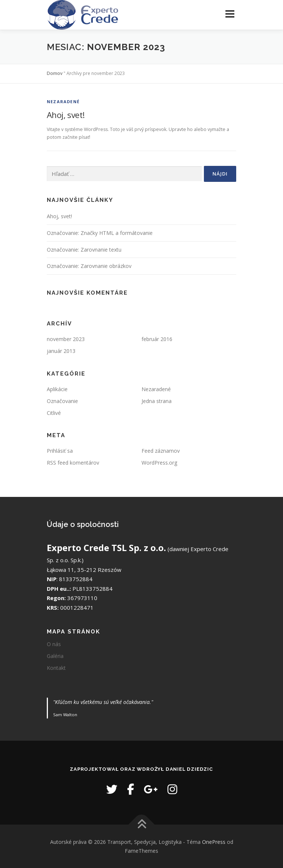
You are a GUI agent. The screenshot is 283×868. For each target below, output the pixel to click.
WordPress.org (159, 463)
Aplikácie (57, 389)
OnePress (214, 842)
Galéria (55, 656)
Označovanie (62, 401)
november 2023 (66, 339)
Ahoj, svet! (66, 115)
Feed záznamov (161, 451)
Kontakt (56, 668)
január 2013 (61, 351)
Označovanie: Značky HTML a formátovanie (100, 233)
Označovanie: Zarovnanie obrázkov (89, 266)
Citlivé (54, 413)
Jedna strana (157, 401)
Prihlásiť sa (60, 451)
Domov (55, 73)
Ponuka (230, 14)
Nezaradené (63, 101)
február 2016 (157, 339)
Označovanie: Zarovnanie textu (84, 250)
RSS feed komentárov (73, 463)
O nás (54, 644)
